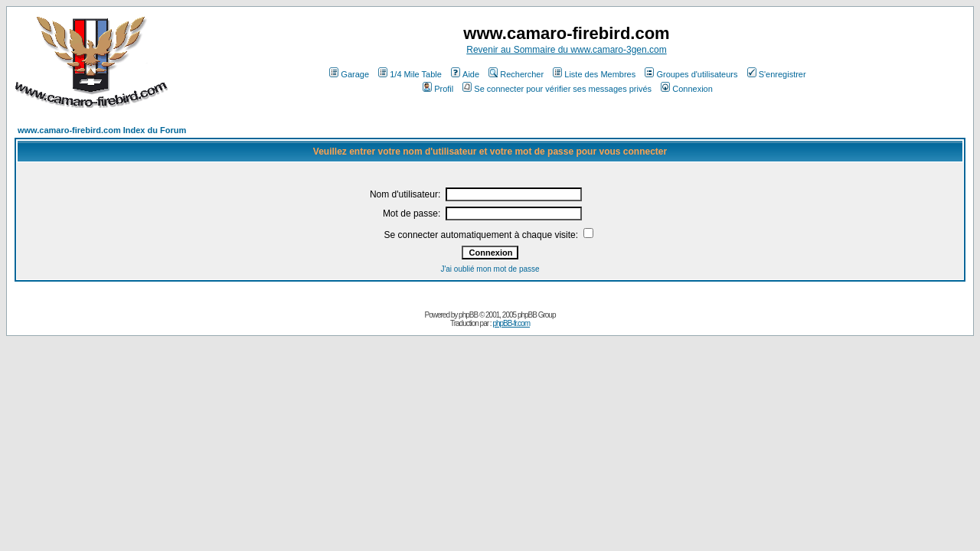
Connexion (687, 89)
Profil (438, 89)
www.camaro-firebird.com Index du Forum (102, 130)
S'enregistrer (777, 74)
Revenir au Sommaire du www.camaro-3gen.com (566, 50)
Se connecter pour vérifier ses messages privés (557, 89)
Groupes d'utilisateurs (691, 74)
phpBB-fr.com (511, 323)
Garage (349, 74)
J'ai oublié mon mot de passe (490, 269)
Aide (465, 74)
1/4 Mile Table (410, 74)
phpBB (468, 315)
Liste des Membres (594, 74)
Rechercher (516, 74)
